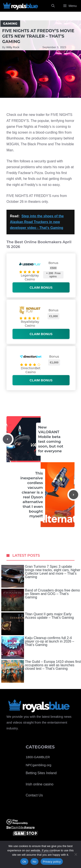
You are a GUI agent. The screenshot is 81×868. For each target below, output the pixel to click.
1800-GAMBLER (38, 757)
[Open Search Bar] (53, 6)
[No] (76, 854)
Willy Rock (13, 47)
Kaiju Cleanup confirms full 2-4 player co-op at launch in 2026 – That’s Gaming (38, 648)
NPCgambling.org (38, 765)
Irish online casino (40, 784)
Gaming (10, 24)
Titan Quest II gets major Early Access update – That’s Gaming (38, 624)
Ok (24, 862)
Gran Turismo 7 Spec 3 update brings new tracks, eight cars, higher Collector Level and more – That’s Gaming (41, 576)
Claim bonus (41, 287)
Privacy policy (52, 862)
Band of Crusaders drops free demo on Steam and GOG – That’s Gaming (41, 600)
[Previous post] (7, 439)
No (34, 862)
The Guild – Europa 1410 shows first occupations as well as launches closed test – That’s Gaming (41, 671)
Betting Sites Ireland (41, 773)
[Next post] (74, 495)
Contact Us (34, 795)
